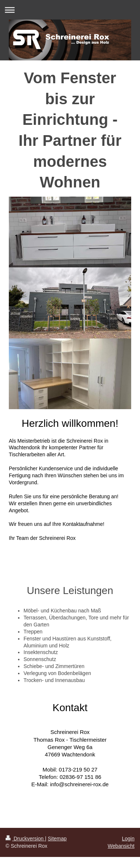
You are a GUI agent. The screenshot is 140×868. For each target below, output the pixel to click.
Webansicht (121, 846)
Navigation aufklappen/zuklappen (70, 10)
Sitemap (57, 839)
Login (128, 839)
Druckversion (25, 839)
